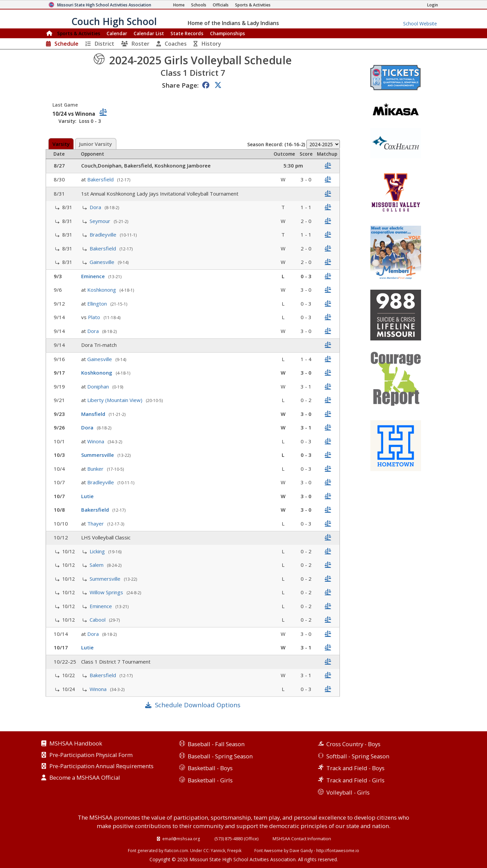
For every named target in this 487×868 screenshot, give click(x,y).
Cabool (98, 620)
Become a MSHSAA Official (85, 778)
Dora (96, 207)
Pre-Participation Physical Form (91, 755)
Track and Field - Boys (355, 768)
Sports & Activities (79, 33)
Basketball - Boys (210, 768)
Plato (95, 317)
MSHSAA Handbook (76, 744)
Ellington (98, 304)
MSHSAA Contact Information (302, 839)
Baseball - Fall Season (216, 744)
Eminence (94, 276)
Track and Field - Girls (355, 780)
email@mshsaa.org (181, 839)
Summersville (98, 455)
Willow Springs (107, 592)
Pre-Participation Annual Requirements (101, 766)
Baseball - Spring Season (220, 756)
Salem (97, 565)
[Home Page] (179, 5)
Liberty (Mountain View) (115, 400)
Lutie (88, 496)
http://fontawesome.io (338, 850)
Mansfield (94, 414)
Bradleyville (104, 235)
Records (187, 33)
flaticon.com (176, 850)
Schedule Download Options (198, 705)
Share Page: (180, 85)
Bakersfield (101, 179)
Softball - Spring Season (358, 756)
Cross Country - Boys (353, 744)
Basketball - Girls (210, 780)
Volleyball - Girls (348, 792)
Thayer (96, 524)
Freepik (234, 850)
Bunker (96, 469)
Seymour (101, 221)
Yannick (218, 850)
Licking (98, 551)
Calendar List (149, 33)
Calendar (117, 33)
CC (206, 850)
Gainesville (103, 262)
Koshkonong (102, 290)
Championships (227, 33)
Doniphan (99, 386)
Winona (96, 441)
